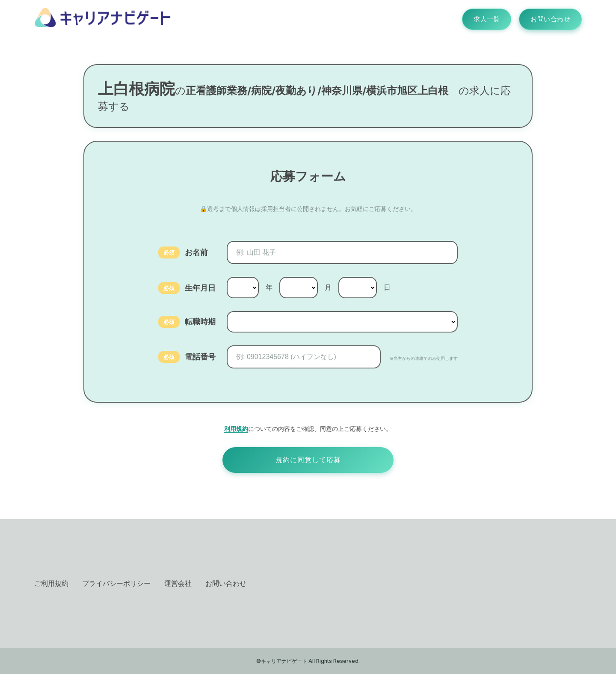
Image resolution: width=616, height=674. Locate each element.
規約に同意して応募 (308, 460)
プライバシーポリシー (116, 583)
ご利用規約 (51, 583)
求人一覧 (479, 19)
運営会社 (178, 583)
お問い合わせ (548, 19)
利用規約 (236, 429)
